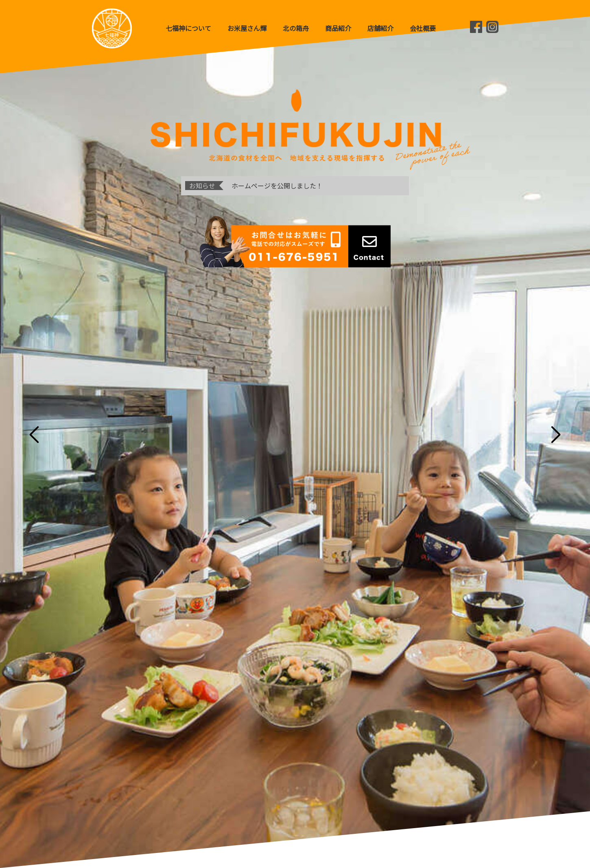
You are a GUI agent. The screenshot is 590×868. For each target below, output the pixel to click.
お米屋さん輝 (247, 28)
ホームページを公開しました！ (277, 186)
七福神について (188, 28)
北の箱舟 (296, 28)
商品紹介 (338, 28)
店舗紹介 (380, 28)
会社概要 (423, 28)
